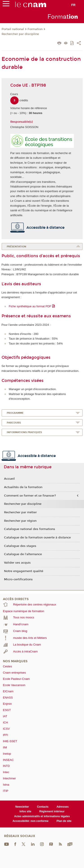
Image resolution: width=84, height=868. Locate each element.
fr (73, 5)
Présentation (16, 247)
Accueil (9, 479)
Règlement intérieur (52, 811)
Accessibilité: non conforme (31, 821)
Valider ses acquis (17, 563)
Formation (35, 29)
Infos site (25, 811)
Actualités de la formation (23, 487)
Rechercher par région (20, 521)
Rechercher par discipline (20, 34)
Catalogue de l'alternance (23, 554)
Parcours (14, 423)
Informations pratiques (24, 432)
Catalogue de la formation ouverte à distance (37, 538)
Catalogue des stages (20, 546)
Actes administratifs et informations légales (42, 816)
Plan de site (64, 821)
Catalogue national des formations (30, 529)
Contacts (43, 807)
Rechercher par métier (20, 512)
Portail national (13, 29)
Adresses (62, 807)
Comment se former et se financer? (30, 496)
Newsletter (22, 807)
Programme (15, 413)
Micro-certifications (18, 579)
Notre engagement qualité (24, 571)
